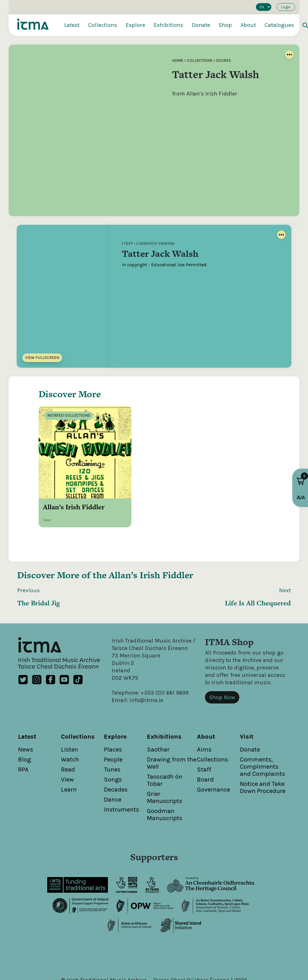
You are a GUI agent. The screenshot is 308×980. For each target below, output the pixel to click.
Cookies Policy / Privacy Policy (205, 956)
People (113, 728)
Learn (69, 758)
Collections (103, 25)
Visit (247, 705)
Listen (70, 718)
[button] (301, 481)
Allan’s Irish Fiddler (151, 543)
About (248, 25)
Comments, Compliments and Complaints (262, 735)
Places (113, 718)
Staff (204, 738)
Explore (135, 25)
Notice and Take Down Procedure (263, 756)
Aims (204, 718)
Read (68, 738)
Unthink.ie (163, 963)
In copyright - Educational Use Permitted (164, 265)
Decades (116, 758)
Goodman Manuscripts (165, 783)
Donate (201, 25)
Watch (70, 728)
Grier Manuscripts (165, 766)
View (67, 748)
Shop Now (222, 666)
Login (286, 7)
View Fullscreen (42, 358)
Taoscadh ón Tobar (165, 749)
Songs (113, 748)
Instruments (122, 778)
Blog (24, 728)
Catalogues (279, 25)
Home (178, 60)
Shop (225, 25)
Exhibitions (168, 25)
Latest (72, 25)
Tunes (112, 738)
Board (205, 748)
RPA (23, 738)
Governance (214, 758)
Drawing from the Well (172, 731)
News (26, 718)
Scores (224, 60)
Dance (113, 768)
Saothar (158, 718)
